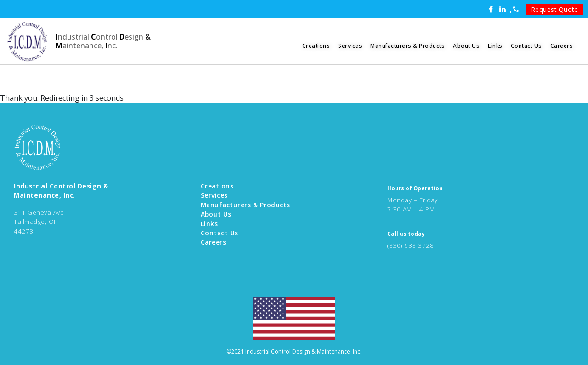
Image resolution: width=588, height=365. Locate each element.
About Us (466, 46)
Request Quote (555, 9)
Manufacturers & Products (407, 46)
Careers (562, 46)
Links (495, 46)
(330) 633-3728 (410, 245)
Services (350, 46)
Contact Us (526, 46)
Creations (316, 46)
